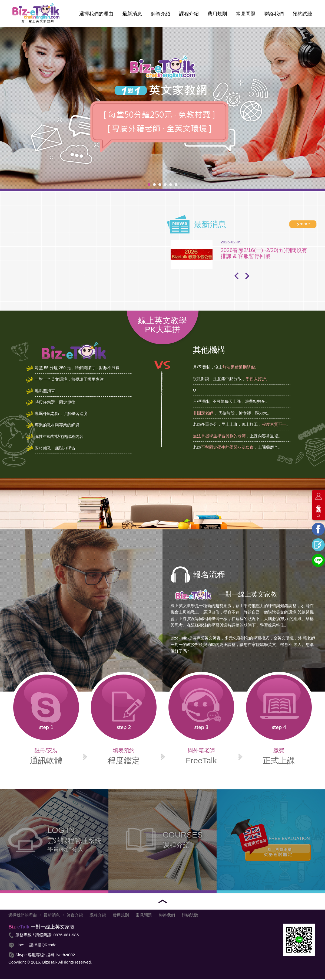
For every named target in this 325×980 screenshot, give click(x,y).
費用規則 (217, 15)
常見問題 (246, 15)
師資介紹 (160, 15)
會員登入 (319, 509)
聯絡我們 (274, 15)
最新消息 (131, 15)
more (303, 226)
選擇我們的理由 (95, 15)
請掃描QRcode (43, 946)
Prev (236, 277)
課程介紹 (188, 15)
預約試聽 (302, 15)
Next (247, 277)
